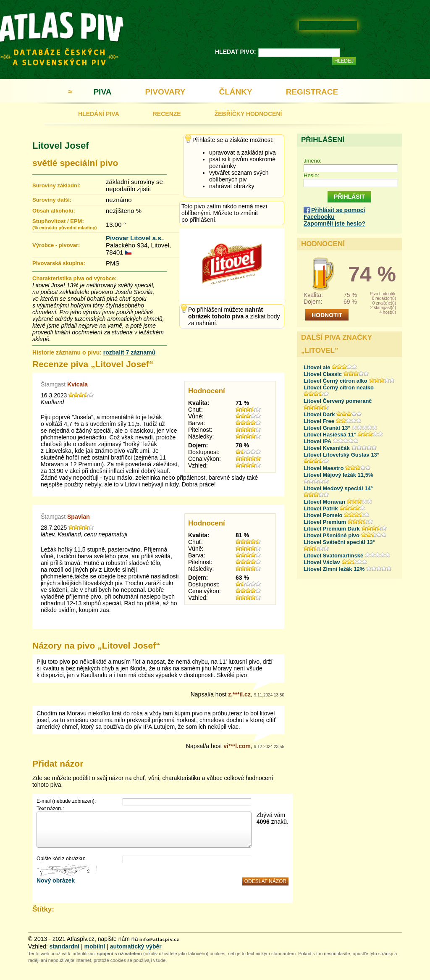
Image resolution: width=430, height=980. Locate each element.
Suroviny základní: (56, 185)
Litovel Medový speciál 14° (338, 488)
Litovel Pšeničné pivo (332, 535)
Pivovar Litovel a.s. (134, 238)
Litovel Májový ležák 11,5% (338, 475)
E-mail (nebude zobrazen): (66, 801)
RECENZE (167, 114)
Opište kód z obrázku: (61, 859)
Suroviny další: (52, 200)
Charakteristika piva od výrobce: (75, 278)
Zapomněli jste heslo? (334, 223)
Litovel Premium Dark (332, 529)
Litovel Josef (60, 146)
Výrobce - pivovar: (56, 245)
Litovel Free (319, 421)
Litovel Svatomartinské (333, 556)
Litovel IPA (317, 441)
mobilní (95, 946)
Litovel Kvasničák (327, 448)
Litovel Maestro (324, 468)
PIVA (102, 92)
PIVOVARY (165, 92)
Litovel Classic (323, 374)
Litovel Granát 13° (327, 428)
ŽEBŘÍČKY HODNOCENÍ (248, 114)
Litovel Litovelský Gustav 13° (341, 455)
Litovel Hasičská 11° (330, 435)
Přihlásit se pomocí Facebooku (334, 213)
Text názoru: (50, 809)
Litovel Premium (325, 522)
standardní (65, 946)
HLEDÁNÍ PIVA (99, 114)
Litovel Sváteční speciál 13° (339, 542)
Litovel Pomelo (323, 515)
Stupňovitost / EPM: (64, 224)
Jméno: (313, 161)
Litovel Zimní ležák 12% (334, 569)
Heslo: (311, 175)
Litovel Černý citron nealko (339, 388)
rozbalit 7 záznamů (129, 352)
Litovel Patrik (321, 508)
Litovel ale (317, 367)
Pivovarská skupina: (59, 263)
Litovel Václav (322, 562)
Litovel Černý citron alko (336, 381)
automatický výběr (136, 946)
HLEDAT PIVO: (236, 52)
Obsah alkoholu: (54, 211)
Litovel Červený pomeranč (338, 401)
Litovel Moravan (324, 502)
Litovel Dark (319, 414)
